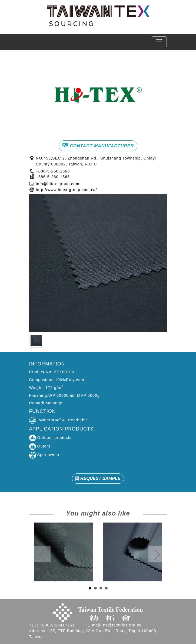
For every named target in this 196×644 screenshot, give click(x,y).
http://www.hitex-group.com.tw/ (67, 190)
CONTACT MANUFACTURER (98, 145)
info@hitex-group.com (58, 184)
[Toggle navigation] (159, 42)
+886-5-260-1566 (53, 177)
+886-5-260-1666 (53, 171)
